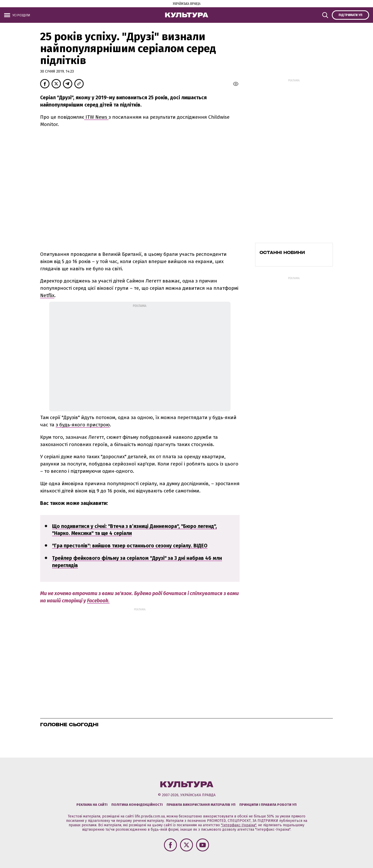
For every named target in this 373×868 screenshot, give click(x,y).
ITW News (96, 117)
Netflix (47, 295)
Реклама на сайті (92, 805)
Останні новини (282, 252)
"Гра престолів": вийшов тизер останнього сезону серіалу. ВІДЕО (130, 546)
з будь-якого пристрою (83, 425)
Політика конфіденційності (137, 805)
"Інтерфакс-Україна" (239, 825)
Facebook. (98, 601)
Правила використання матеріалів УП (201, 805)
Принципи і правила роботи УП (268, 805)
